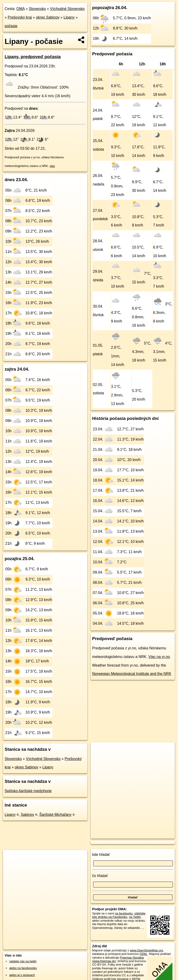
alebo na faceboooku (23, 968)
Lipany (69, 17)
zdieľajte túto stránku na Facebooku (119, 915)
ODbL (143, 954)
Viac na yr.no (159, 657)
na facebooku (124, 913)
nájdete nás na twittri (23, 961)
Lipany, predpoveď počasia (33, 57)
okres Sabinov (48, 17)
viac (52, 166)
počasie (11, 26)
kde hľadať (101, 855)
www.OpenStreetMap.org (146, 950)
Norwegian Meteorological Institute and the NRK (132, 674)
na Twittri (135, 917)
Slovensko (37, 9)
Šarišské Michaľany (55, 815)
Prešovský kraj (20, 17)
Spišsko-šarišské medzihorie (28, 791)
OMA (21, 9)
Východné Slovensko (67, 9)
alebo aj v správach (22, 975)
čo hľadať (100, 876)
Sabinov (27, 815)
